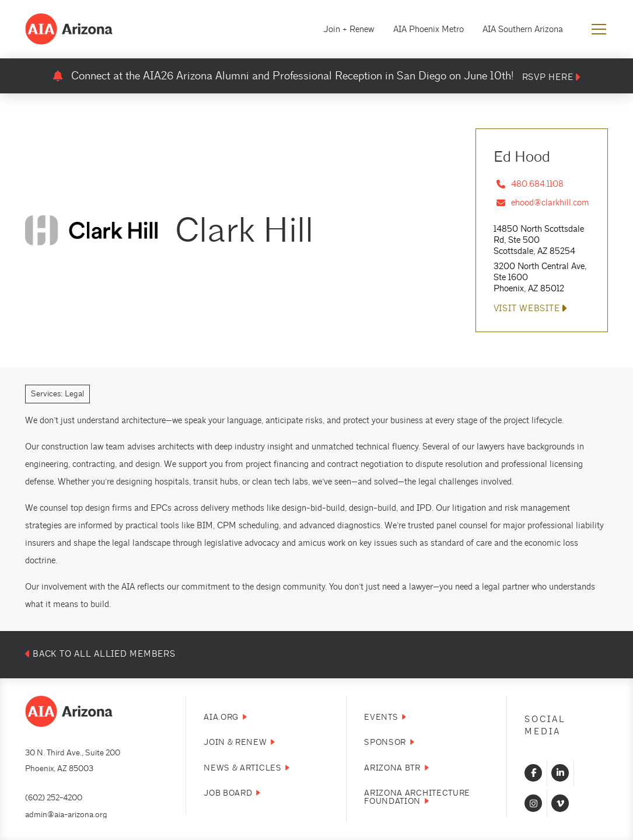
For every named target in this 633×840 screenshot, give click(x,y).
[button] (599, 29)
